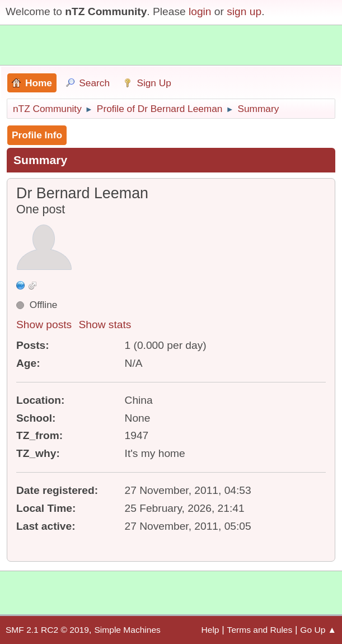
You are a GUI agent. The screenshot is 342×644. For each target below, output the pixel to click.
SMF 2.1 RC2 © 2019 (47, 630)
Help (210, 630)
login (200, 11)
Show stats (105, 325)
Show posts (44, 325)
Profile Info (37, 135)
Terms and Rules (260, 630)
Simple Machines (127, 630)
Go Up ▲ (318, 630)
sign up (244, 11)
